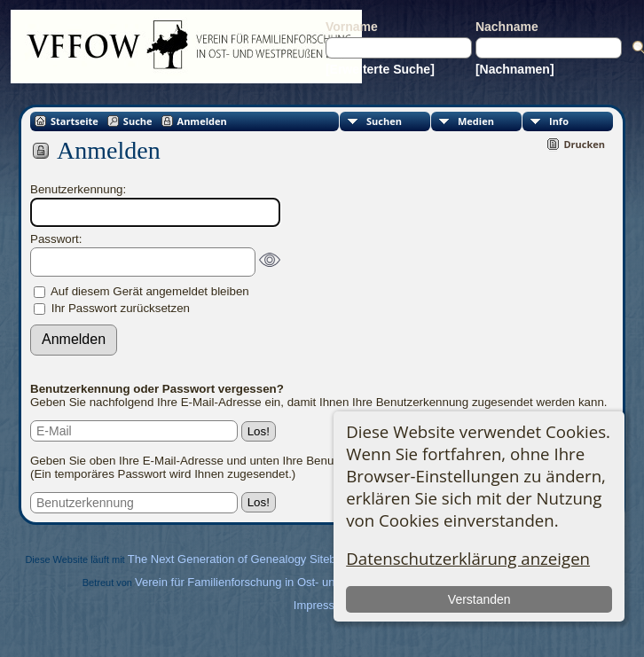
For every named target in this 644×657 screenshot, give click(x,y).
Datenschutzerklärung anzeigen (468, 558)
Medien (476, 121)
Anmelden (202, 121)
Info (559, 121)
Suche (138, 121)
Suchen (384, 121)
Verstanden (479, 599)
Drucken (584, 144)
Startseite (75, 121)
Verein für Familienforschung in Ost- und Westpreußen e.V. (286, 582)
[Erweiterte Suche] (380, 69)
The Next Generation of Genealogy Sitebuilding (248, 559)
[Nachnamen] (515, 69)
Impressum (322, 605)
